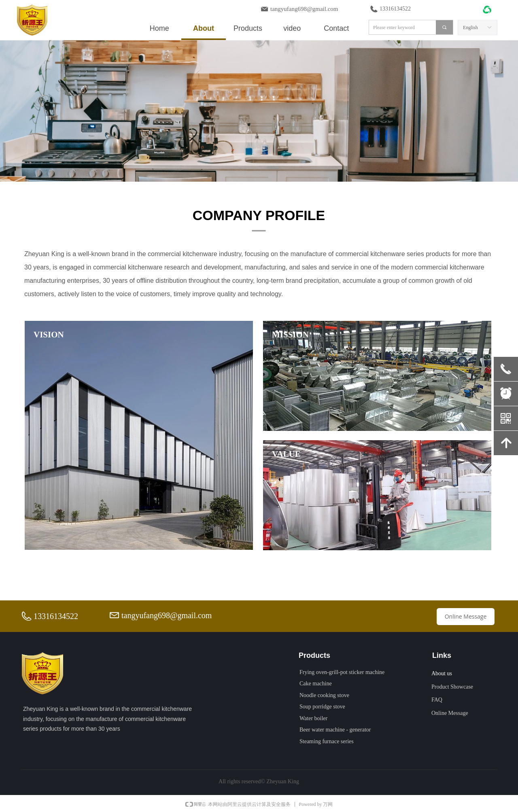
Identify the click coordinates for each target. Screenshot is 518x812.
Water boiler (313, 718)
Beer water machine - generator (335, 730)
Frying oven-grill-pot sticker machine (342, 672)
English (470, 28)
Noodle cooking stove (324, 695)
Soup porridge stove (322, 707)
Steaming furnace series (327, 741)
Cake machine (316, 684)
